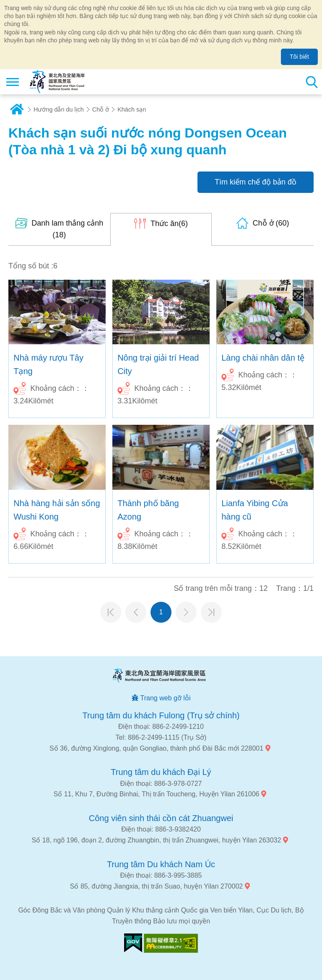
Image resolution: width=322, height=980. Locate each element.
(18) (67, 229)
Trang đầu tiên (111, 612)
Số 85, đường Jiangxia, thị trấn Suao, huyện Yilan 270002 (156, 886)
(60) (271, 223)
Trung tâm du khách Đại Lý (161, 772)
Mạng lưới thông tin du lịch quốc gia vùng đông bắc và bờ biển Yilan (57, 82)
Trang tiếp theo (186, 612)
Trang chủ (17, 109)
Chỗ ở (101, 109)
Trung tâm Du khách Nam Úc (161, 864)
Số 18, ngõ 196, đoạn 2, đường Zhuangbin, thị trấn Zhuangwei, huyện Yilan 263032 (157, 840)
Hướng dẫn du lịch (59, 109)
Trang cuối (211, 612)
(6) (169, 224)
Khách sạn (132, 109)
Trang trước (136, 612)
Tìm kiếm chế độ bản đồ (256, 182)
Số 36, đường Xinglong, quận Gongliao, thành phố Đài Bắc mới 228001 (156, 748)
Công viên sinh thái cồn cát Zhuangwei (161, 818)
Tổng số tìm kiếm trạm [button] (312, 82)
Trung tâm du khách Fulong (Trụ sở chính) (161, 715)
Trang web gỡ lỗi (166, 698)
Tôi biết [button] (299, 57)
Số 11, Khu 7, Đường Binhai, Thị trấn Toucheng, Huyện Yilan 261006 (157, 794)
